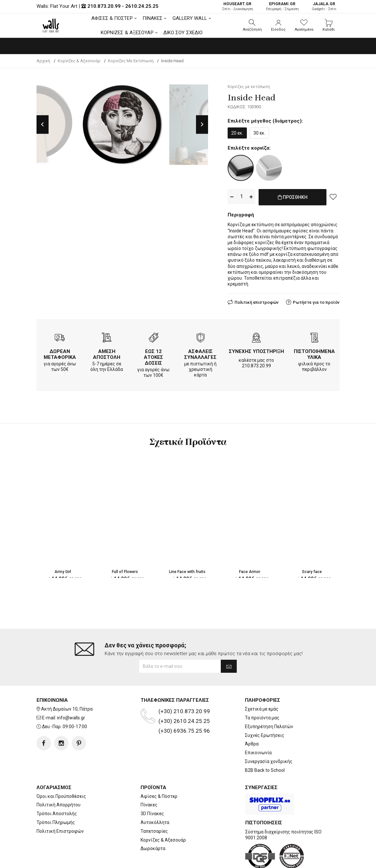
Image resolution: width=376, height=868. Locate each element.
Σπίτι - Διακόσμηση (238, 6)
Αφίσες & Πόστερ (159, 770)
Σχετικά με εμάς (262, 683)
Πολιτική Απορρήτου (59, 779)
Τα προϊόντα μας (262, 692)
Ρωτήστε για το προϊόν (316, 301)
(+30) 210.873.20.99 (184, 685)
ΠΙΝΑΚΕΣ (153, 18)
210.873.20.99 (104, 6)
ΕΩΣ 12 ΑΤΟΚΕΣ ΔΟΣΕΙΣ (153, 356)
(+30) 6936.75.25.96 (184, 705)
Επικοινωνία (258, 727)
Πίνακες (149, 779)
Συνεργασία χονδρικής (269, 735)
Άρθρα (252, 718)
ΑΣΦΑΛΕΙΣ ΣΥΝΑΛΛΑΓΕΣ (200, 353)
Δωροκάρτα (153, 822)
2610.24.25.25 (142, 6)
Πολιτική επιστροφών (256, 301)
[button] (252, 25)
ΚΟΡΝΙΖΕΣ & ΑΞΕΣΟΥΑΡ (127, 33)
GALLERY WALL (190, 18)
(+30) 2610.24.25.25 (184, 695)
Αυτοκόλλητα (155, 796)
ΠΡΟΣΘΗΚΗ (293, 200)
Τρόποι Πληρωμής (56, 796)
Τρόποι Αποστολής (57, 787)
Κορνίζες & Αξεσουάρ (163, 814)
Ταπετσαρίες (154, 805)
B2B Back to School (265, 744)
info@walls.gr (71, 692)
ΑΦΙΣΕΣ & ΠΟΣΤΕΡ (112, 18)
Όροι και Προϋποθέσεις (61, 770)
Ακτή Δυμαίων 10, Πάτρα (67, 683)
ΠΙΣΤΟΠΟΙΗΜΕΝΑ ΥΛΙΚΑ (314, 353)
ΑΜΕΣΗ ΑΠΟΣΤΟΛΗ (107, 353)
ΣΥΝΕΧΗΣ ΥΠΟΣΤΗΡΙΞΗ (256, 350)
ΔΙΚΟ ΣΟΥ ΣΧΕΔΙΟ (183, 33)
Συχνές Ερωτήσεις (265, 709)
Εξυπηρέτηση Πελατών (269, 700)
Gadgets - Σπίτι (324, 6)
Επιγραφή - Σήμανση (282, 6)
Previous (43, 125)
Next (202, 125)
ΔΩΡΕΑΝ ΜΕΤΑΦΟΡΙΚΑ (60, 353)
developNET (242, 859)
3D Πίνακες (152, 787)
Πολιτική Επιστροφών (60, 805)
